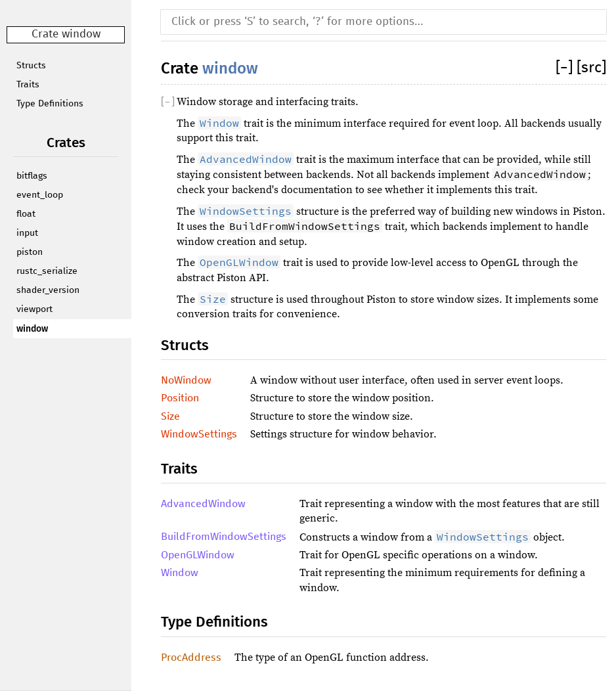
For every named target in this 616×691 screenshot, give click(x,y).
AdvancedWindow (203, 504)
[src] (591, 68)
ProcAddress (191, 658)
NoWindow (186, 380)
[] (566, 68)
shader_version (48, 290)
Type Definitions (50, 104)
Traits (28, 85)
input (27, 233)
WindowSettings (199, 434)
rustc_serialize (47, 271)
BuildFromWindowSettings (224, 537)
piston (30, 252)
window (32, 329)
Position (180, 398)
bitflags (32, 176)
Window (180, 573)
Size (170, 416)
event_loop (40, 195)
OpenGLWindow (198, 555)
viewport (34, 309)
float (26, 214)
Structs (31, 66)
